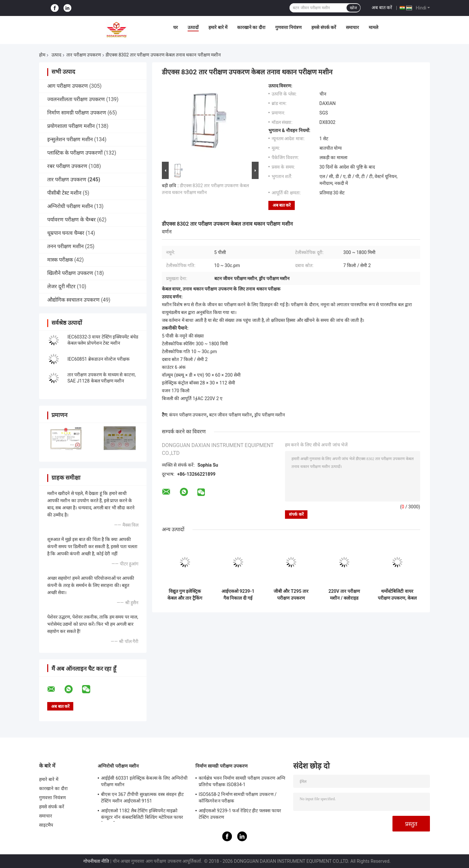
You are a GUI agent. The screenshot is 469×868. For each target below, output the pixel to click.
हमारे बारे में (218, 27)
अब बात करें (382, 7)
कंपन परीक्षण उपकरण (188, 415)
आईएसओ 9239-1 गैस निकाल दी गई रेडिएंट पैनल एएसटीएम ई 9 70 (238, 595)
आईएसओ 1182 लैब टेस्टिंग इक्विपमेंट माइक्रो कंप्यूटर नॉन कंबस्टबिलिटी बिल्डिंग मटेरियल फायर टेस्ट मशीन (142, 815)
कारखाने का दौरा (251, 27)
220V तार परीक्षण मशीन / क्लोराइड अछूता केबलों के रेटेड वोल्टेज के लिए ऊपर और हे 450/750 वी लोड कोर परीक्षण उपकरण (344, 595)
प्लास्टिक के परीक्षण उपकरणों (75, 153)
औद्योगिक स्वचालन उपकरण (73, 300)
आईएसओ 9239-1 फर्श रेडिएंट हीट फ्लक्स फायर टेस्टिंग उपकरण (240, 814)
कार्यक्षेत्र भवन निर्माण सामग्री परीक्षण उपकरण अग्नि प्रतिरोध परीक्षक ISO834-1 (242, 781)
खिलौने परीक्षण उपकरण (70, 273)
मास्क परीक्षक (60, 260)
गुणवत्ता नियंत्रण (288, 27)
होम (42, 55)
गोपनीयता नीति (96, 861)
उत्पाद (56, 55)
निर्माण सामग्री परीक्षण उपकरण (77, 113)
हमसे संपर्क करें (324, 27)
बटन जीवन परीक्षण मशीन (230, 415)
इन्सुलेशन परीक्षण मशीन (70, 139)
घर (176, 27)
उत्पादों (193, 27)
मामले (373, 27)
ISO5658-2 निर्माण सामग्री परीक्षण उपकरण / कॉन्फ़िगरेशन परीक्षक (238, 798)
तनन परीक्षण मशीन (65, 246)
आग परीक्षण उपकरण (68, 86)
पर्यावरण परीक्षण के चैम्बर (71, 220)
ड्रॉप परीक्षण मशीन (270, 415)
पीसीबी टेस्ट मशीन (64, 193)
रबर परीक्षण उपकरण (67, 166)
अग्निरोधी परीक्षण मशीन (70, 206)
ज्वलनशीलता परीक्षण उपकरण (76, 99)
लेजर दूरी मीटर (61, 286)
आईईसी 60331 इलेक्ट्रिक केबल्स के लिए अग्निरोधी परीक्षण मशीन (144, 781)
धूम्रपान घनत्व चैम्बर (66, 233)
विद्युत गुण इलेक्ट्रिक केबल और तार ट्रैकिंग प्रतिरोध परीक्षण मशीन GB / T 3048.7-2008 (185, 595)
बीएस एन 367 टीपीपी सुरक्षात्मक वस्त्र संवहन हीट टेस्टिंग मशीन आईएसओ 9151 (142, 798)
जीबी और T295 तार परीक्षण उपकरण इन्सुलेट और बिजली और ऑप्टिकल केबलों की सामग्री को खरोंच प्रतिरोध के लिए (291, 595)
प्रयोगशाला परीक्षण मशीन (71, 126)
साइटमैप (46, 825)
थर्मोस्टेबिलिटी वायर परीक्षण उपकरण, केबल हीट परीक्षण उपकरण (397, 595)
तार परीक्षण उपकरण (84, 55)
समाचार (352, 27)
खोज (353, 8)
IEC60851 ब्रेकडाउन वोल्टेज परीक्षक (99, 359)
